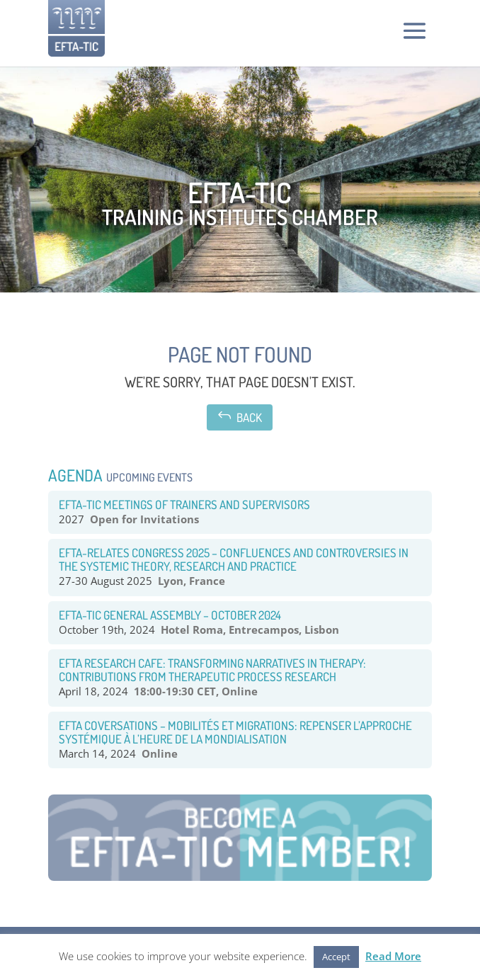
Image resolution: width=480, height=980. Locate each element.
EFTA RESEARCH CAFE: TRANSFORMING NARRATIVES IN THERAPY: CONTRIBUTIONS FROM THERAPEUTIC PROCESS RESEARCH (212, 670)
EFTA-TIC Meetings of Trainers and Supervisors (184, 505)
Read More (393, 956)
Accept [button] (336, 957)
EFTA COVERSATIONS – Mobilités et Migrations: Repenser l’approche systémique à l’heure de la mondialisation (235, 732)
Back (240, 416)
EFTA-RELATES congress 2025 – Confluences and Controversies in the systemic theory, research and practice (234, 559)
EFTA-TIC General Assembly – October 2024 (170, 615)
